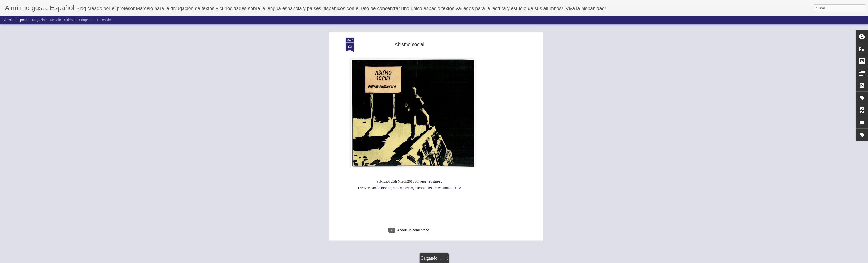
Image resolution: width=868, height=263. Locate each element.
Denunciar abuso (475, 260)
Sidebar (70, 20)
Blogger (459, 260)
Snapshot (86, 20)
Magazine (39, 20)
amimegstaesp (431, 84)
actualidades (382, 90)
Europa (420, 90)
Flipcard (23, 20)
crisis (409, 90)
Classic (8, 20)
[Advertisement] (409, 118)
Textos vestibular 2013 (444, 90)
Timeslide (104, 20)
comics (398, 90)
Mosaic (55, 20)
